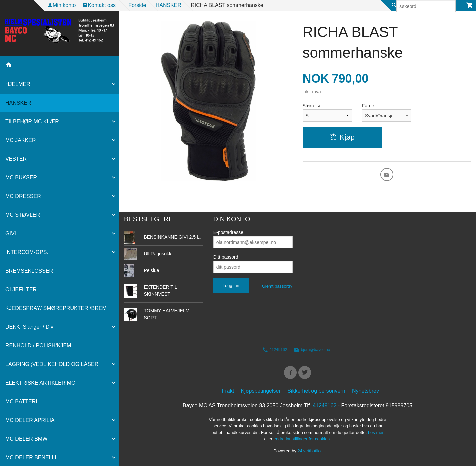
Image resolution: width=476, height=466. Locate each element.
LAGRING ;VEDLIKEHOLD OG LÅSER (52, 364)
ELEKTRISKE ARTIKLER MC (40, 383)
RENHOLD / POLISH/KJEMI (39, 345)
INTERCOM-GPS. (27, 252)
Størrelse (312, 106)
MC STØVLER (23, 215)
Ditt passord (226, 257)
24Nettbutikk (310, 452)
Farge (368, 106)
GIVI (11, 233)
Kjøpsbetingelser (261, 392)
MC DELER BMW (26, 439)
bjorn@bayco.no (312, 350)
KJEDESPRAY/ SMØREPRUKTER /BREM (56, 308)
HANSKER (18, 103)
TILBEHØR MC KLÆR (32, 121)
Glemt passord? (277, 286)
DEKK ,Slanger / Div (29, 327)
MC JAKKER (21, 140)
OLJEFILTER (21, 289)
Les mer (376, 434)
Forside (137, 5)
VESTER (16, 159)
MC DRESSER (23, 196)
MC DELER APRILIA (30, 420)
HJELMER (18, 84)
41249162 (275, 350)
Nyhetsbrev (365, 392)
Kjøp (342, 137)
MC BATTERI (21, 401)
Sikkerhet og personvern (316, 392)
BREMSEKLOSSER (29, 271)
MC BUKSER (21, 177)
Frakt (228, 392)
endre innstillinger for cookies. (302, 441)
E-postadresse (228, 232)
